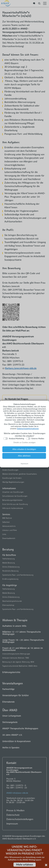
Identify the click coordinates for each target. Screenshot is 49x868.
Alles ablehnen (24, 456)
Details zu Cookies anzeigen (24, 443)
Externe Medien (38, 439)
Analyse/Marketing (16, 439)
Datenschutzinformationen (28, 429)
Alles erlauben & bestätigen (24, 449)
